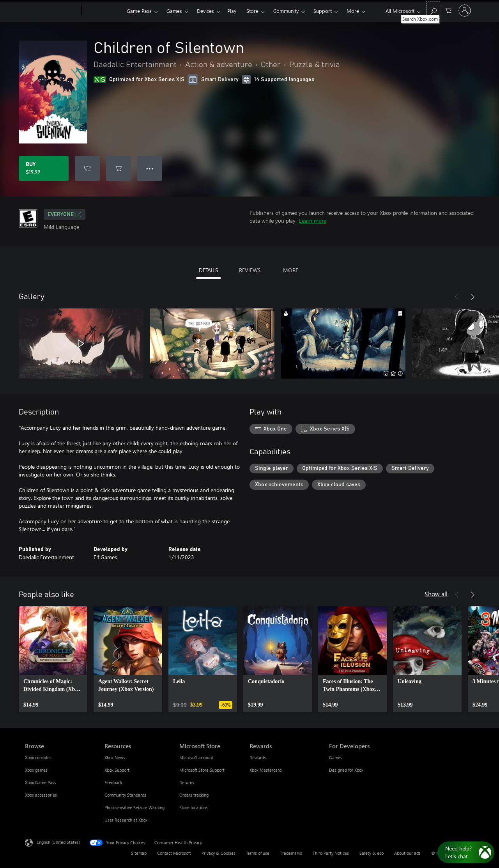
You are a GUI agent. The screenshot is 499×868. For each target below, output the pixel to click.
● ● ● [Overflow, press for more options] (150, 168)
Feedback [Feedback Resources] (113, 782)
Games (174, 11)
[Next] (472, 297)
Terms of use (258, 853)
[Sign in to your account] (465, 11)
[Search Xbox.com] (433, 10)
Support (323, 11)
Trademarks (291, 853)
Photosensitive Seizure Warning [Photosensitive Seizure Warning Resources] (134, 807)
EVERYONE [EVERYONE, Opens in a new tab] (65, 214)
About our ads (407, 853)
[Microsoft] (52, 11)
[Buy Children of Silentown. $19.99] (44, 168)
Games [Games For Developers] (336, 757)
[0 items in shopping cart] (448, 10)
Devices (205, 11)
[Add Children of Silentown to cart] (119, 168)
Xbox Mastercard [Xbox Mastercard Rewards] (265, 770)
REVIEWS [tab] (250, 270)
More (353, 11)
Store (252, 11)
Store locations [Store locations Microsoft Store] (194, 807)
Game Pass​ (139, 11)
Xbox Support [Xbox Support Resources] (117, 770)
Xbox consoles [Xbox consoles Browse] (38, 757)
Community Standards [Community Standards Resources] (125, 795)
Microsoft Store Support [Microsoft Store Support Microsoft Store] (202, 770)
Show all (436, 594)
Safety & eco (372, 853)
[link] (53, 659)
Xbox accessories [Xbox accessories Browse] (41, 795)
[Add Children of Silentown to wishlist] (87, 168)
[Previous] (457, 297)
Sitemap (139, 853)
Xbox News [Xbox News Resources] (115, 757)
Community (286, 11)
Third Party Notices (331, 853)
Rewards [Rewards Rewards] (258, 757)
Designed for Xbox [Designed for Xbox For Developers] (346, 770)
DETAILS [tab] (208, 270)
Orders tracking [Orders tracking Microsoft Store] (194, 795)
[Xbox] (103, 11)
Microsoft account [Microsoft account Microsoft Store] (196, 757)
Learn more (313, 221)
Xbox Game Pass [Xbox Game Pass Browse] (41, 782)
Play (232, 11)
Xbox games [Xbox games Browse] (36, 770)
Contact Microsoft (174, 853)
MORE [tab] (291, 270)
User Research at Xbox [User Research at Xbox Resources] (126, 820)
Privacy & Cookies (219, 853)
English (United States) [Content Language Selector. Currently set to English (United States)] (58, 842)
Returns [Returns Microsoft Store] (187, 782)
